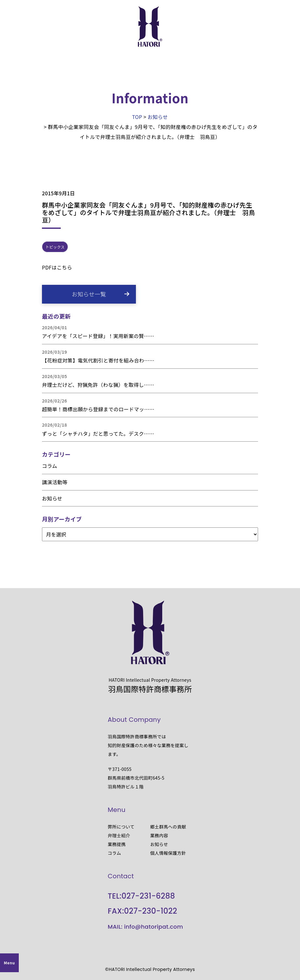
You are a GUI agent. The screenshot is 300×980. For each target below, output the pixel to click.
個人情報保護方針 (168, 853)
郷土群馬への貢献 (168, 827)
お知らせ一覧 (89, 294)
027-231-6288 (148, 896)
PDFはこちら (57, 267)
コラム (49, 466)
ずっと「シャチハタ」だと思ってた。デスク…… (98, 434)
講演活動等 (55, 482)
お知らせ (52, 498)
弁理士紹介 (119, 835)
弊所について (121, 827)
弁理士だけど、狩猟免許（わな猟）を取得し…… (98, 385)
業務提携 (117, 844)
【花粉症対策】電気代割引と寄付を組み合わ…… (98, 360)
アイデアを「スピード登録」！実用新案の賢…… (98, 336)
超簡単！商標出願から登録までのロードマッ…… (98, 409)
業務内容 (159, 835)
